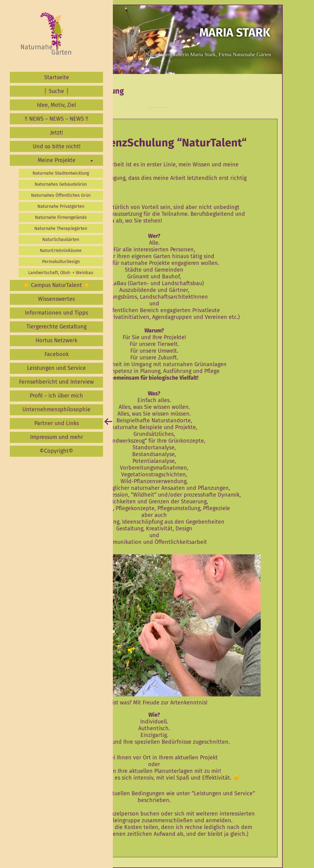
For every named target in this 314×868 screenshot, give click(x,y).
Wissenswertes (56, 299)
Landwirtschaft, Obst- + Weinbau (61, 273)
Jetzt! (57, 133)
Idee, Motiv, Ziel (56, 105)
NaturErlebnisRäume (61, 251)
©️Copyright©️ (56, 451)
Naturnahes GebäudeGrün (61, 184)
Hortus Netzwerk (56, 340)
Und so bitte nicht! (57, 146)
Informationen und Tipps (56, 313)
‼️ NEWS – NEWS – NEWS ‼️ (57, 119)
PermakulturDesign (61, 262)
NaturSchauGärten (61, 240)
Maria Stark (235, 33)
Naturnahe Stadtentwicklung (61, 173)
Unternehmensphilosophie (56, 409)
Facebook (57, 354)
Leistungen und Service (56, 368)
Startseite (57, 77)
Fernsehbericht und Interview (56, 382)
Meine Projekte (57, 160)
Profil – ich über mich (56, 396)
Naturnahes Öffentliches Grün (61, 195)
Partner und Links (57, 423)
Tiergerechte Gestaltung (56, 327)
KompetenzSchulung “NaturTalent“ (159, 143)
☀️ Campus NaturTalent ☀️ (56, 285)
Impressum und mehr (57, 437)
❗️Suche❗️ (56, 91)
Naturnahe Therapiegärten (61, 229)
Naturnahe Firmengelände (61, 217)
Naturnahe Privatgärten (61, 206)
